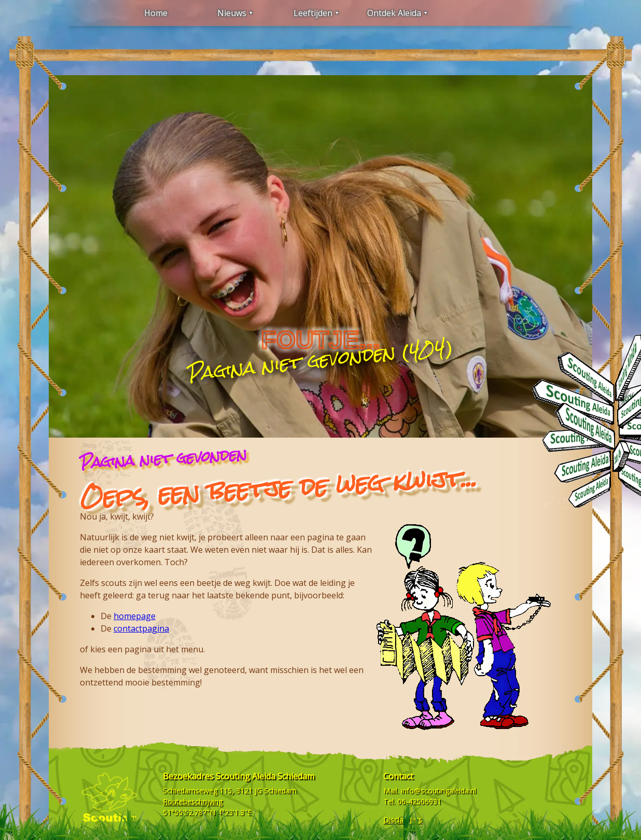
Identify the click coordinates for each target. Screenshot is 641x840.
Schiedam (280, 790)
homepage (135, 616)
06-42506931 (419, 801)
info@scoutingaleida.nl (438, 790)
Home (156, 13)
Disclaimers (403, 820)
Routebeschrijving (193, 801)
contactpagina (141, 628)
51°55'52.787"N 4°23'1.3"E (207, 812)
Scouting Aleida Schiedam (265, 776)
